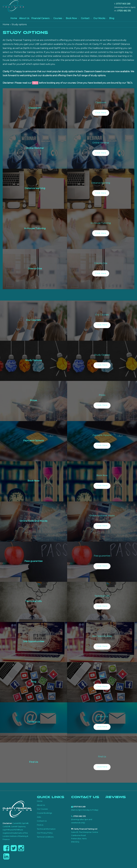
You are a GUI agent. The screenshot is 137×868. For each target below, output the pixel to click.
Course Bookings (44, 813)
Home (14, 18)
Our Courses (42, 809)
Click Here (101, 113)
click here (102, 727)
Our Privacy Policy (45, 833)
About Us (24, 18)
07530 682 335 (124, 11)
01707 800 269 (123, 4)
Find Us (40, 825)
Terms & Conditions (45, 837)
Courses (58, 18)
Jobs (39, 817)
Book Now (71, 18)
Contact (85, 18)
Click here (102, 767)
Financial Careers (40, 18)
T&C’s (35, 83)
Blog (112, 18)
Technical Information (46, 829)
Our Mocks (99, 18)
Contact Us (42, 821)
